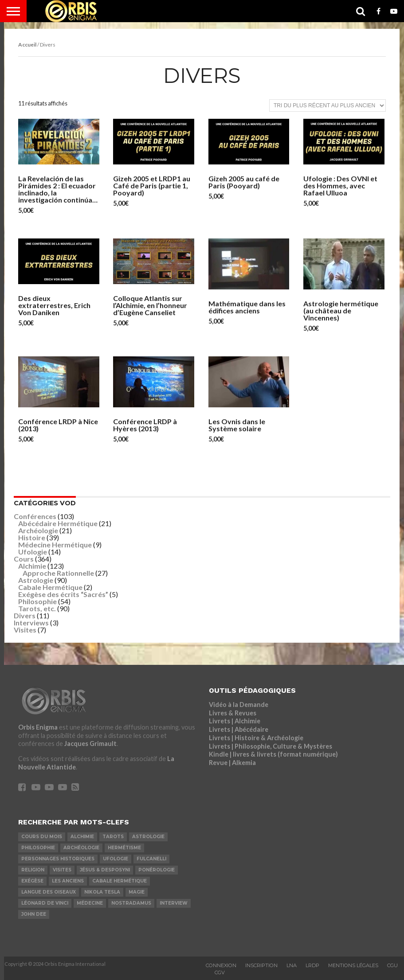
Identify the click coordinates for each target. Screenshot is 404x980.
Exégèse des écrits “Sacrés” (63, 594)
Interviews (31, 623)
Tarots (113, 837)
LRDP (312, 965)
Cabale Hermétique (50, 587)
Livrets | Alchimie (235, 721)
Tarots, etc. (37, 608)
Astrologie (36, 580)
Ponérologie (157, 870)
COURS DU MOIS (42, 837)
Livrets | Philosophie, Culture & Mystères (271, 746)
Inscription (261, 965)
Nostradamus (131, 903)
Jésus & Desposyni (105, 870)
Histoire (32, 537)
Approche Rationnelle (58, 573)
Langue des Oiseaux (49, 892)
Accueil (27, 45)
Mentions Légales (353, 965)
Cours (24, 559)
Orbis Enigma (38, 727)
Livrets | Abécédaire (239, 729)
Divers (25, 615)
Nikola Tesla (102, 892)
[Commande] (328, 105)
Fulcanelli (151, 859)
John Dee (34, 914)
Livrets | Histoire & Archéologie (256, 738)
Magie (137, 892)
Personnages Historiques (58, 859)
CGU (392, 965)
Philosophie (37, 601)
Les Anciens (68, 881)
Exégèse (32, 881)
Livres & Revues (233, 713)
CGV (220, 972)
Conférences (35, 516)
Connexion (221, 965)
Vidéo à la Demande (239, 705)
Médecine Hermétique (55, 545)
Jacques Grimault (90, 744)
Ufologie (33, 552)
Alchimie (32, 566)
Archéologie (38, 530)
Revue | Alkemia (232, 763)
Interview (174, 903)
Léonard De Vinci (45, 903)
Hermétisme (124, 848)
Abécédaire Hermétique (58, 523)
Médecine (90, 903)
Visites (25, 630)
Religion (33, 870)
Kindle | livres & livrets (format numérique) (273, 754)
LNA (292, 965)
